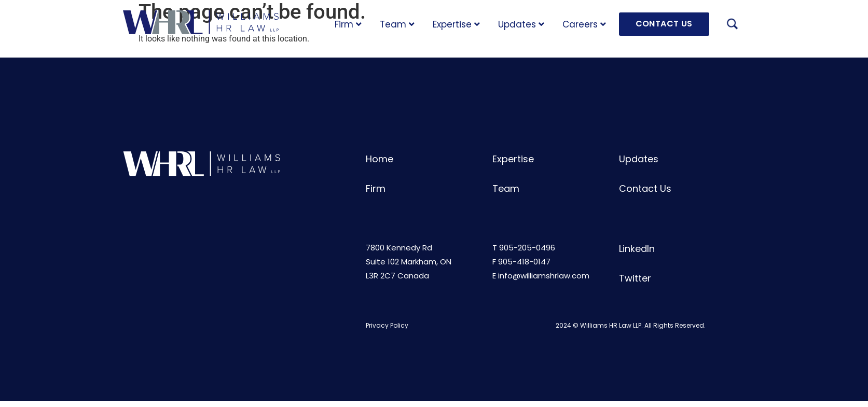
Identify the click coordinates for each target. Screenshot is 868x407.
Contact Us (645, 188)
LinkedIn (637, 249)
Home (380, 159)
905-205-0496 (527, 248)
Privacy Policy (387, 325)
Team (397, 24)
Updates (521, 24)
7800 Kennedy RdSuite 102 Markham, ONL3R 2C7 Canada (409, 262)
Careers (584, 24)
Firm (348, 24)
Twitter (635, 278)
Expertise (456, 24)
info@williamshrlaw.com (544, 276)
